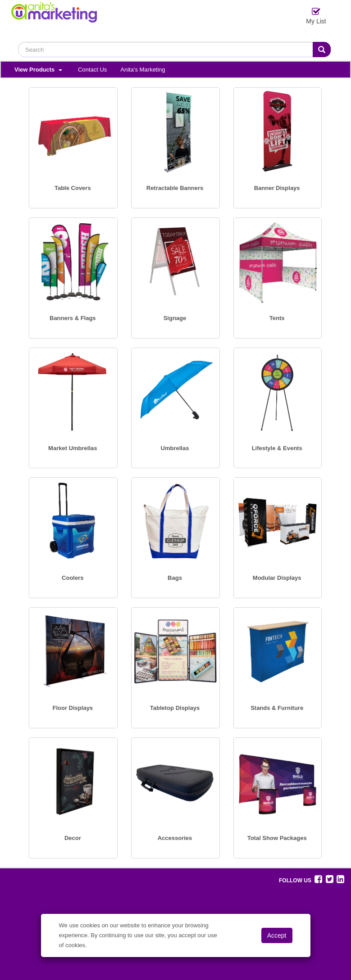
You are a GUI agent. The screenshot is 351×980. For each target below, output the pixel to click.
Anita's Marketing (143, 70)
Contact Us (92, 70)
